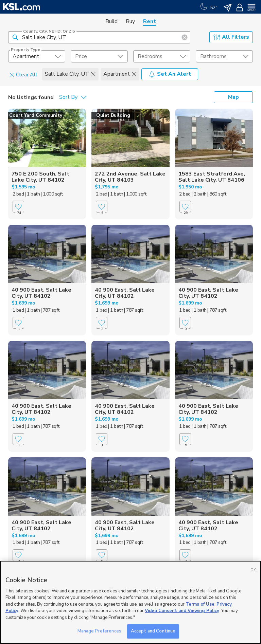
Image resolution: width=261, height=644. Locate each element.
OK (253, 570)
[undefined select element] (37, 56)
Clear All (23, 74)
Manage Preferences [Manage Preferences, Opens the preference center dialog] (99, 631)
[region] (130, 602)
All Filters (231, 37)
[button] (15, 37)
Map (233, 97)
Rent (150, 21)
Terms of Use (200, 604)
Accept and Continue (153, 631)
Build (111, 21)
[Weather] (208, 7)
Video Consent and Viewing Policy (182, 611)
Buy (130, 21)
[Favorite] (18, 207)
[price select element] (99, 56)
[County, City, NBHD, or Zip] (99, 37)
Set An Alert (170, 74)
